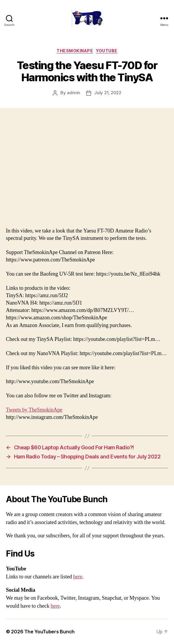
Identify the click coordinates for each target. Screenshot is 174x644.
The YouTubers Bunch (49, 632)
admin (74, 93)
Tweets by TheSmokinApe (34, 410)
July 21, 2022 (108, 93)
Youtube (107, 51)
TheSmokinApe (75, 51)
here (78, 577)
